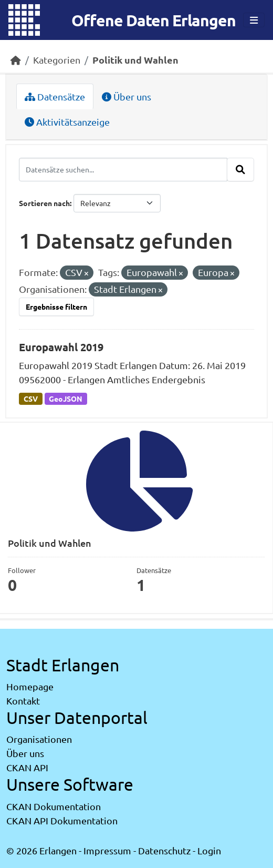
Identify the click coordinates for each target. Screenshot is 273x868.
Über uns (127, 96)
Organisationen (39, 739)
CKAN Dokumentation (54, 806)
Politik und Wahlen (135, 60)
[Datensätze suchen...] (123, 169)
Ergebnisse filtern (56, 307)
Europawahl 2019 (61, 347)
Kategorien (57, 60)
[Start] (16, 60)
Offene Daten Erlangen (154, 20)
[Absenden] (240, 169)
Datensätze (55, 96)
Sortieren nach (44, 203)
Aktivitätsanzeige (67, 122)
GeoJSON (66, 399)
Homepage (30, 686)
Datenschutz (164, 850)
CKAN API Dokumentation (62, 820)
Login (209, 850)
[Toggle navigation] (254, 20)
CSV (31, 399)
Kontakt (23, 701)
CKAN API (27, 767)
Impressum (107, 850)
